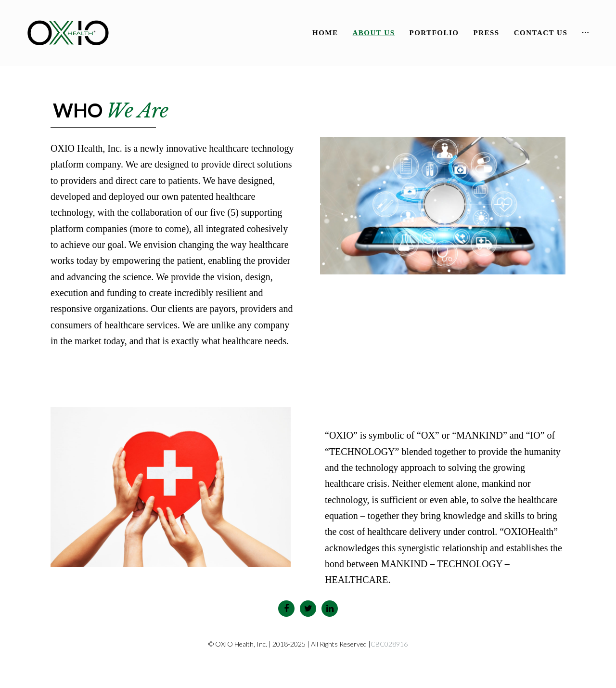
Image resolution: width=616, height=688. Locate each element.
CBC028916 (389, 644)
